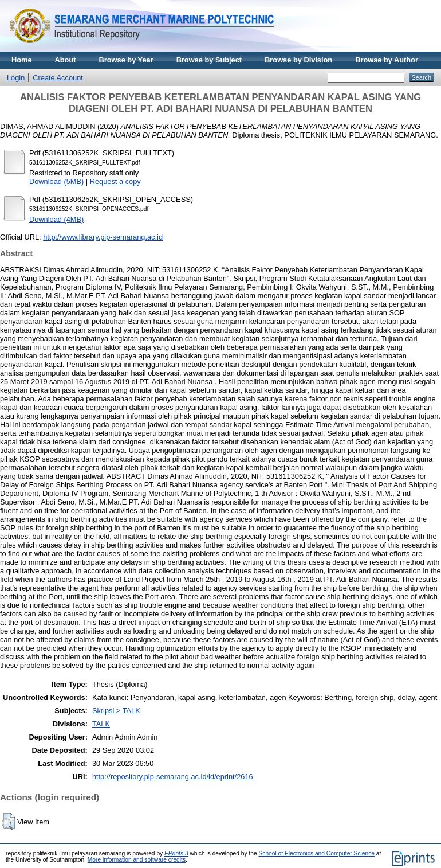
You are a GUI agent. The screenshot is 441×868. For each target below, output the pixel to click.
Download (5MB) (56, 181)
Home (22, 60)
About (66, 60)
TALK (101, 724)
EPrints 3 (176, 853)
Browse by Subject (209, 60)
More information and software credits (137, 860)
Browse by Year (126, 60)
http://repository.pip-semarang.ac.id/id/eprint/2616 (173, 777)
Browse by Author (387, 60)
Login (16, 78)
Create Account (58, 78)
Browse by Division (298, 60)
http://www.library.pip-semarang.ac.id (103, 237)
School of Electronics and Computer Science (316, 853)
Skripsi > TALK (116, 711)
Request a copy (115, 181)
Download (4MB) (56, 219)
